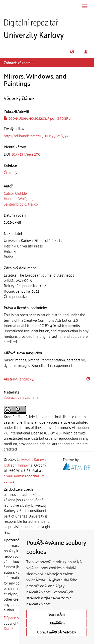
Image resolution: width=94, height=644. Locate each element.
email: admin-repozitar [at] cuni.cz (25, 478)
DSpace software (17, 617)
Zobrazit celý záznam (21, 397)
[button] (72, 52)
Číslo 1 (9, 172)
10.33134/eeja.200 (26, 154)
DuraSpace (13, 628)
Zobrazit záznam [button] (19, 62)
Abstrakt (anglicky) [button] (19, 379)
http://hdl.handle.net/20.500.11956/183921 (37, 136)
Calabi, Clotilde (15, 193)
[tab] (47, 154)
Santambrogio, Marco (21, 204)
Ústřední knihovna (18, 465)
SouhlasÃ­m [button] (57, 614)
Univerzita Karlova (31, 459)
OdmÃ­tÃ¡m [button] (57, 623)
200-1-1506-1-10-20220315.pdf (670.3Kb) (38, 118)
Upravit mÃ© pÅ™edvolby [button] (57, 632)
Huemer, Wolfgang (19, 198)
